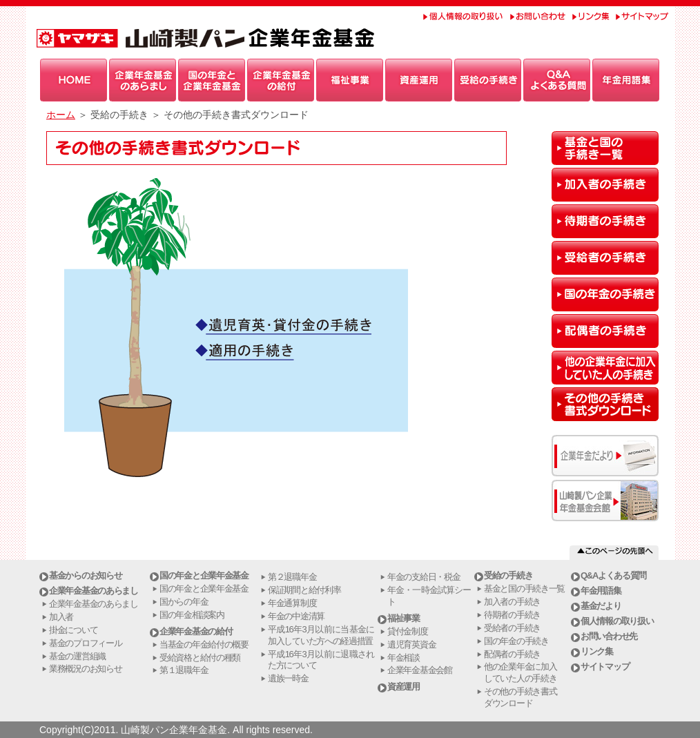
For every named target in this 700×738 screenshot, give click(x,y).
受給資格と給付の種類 (200, 658)
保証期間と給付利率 (304, 590)
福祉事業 (404, 618)
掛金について (73, 630)
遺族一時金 (288, 678)
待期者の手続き (512, 615)
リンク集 (597, 651)
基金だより (601, 606)
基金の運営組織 (77, 656)
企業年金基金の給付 (196, 631)
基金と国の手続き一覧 (524, 589)
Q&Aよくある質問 (613, 575)
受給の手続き (508, 575)
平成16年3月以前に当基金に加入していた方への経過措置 (321, 635)
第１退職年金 (184, 670)
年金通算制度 (292, 603)
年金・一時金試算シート (429, 596)
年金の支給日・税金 (424, 577)
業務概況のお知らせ (85, 669)
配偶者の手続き (512, 654)
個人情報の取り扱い (617, 621)
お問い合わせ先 (609, 636)
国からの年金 (184, 602)
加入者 (61, 617)
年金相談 (404, 658)
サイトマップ (605, 667)
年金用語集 (601, 591)
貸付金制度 (408, 631)
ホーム (61, 115)
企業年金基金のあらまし (94, 591)
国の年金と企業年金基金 (204, 575)
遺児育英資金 (411, 644)
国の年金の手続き (516, 641)
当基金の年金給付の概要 (204, 644)
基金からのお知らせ (85, 575)
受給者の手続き (512, 628)
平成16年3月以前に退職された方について (321, 660)
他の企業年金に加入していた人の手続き (520, 672)
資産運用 (404, 687)
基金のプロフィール (85, 643)
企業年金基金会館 (420, 670)
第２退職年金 (292, 577)
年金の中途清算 (296, 616)
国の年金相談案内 (192, 615)
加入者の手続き (512, 602)
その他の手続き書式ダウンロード (520, 697)
